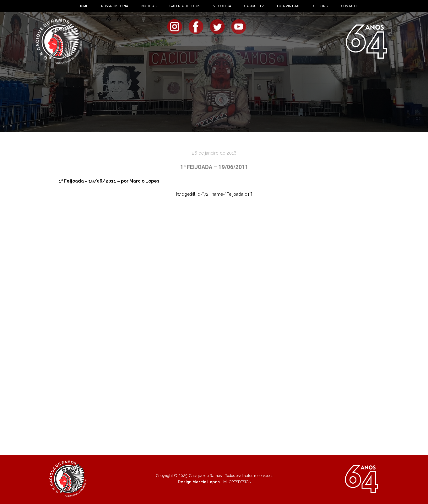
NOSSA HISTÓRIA (115, 6)
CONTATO (349, 6)
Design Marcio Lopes (199, 482)
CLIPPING (321, 6)
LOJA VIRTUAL (289, 6)
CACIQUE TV (254, 6)
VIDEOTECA (222, 6)
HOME (83, 6)
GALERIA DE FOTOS (185, 6)
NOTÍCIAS (149, 6)
